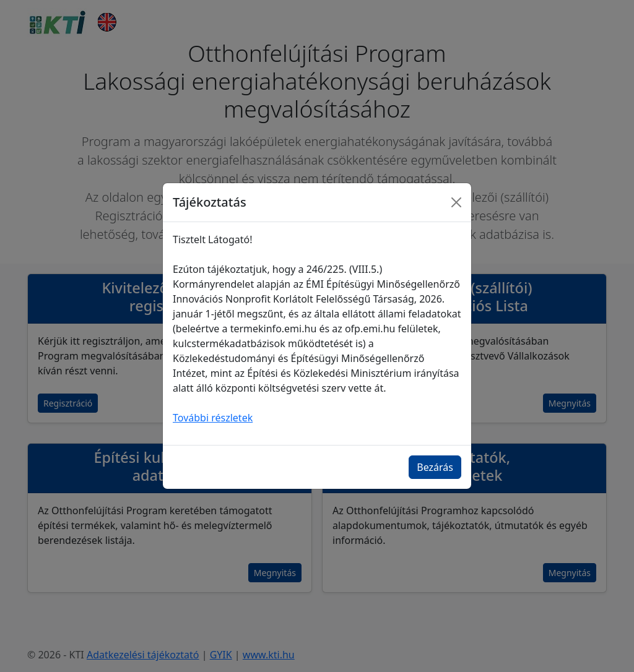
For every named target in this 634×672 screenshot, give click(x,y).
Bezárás (435, 467)
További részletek (213, 418)
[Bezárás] (456, 202)
